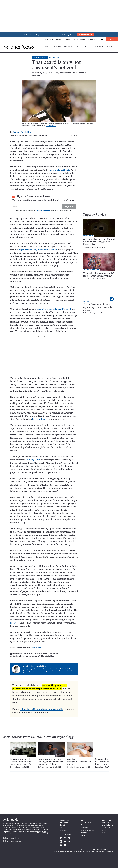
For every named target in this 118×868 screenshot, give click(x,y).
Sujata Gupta (16, 767)
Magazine (49, 39)
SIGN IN (102, 39)
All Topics (44, 47)
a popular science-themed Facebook (54, 309)
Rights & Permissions (87, 830)
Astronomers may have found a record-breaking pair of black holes (99, 242)
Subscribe (63, 825)
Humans (68, 47)
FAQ (82, 825)
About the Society (107, 825)
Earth (88, 47)
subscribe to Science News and (42, 709)
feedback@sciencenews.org (26, 656)
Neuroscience (102, 756)
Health (57, 47)
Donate (112, 39)
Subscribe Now (86, 35)
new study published (60, 170)
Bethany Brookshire (22, 132)
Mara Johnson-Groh (91, 247)
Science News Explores (12, 838)
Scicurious (40, 57)
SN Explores (80, 39)
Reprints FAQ (48, 656)
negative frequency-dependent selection (38, 250)
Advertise (84, 833)
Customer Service (66, 834)
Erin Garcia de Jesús (75, 767)
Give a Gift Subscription (64, 831)
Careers (104, 833)
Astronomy (88, 236)
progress (14, 623)
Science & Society (18, 756)
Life (78, 47)
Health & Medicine (91, 270)
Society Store (106, 828)
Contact (83, 835)
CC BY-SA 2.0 (51, 126)
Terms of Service (100, 852)
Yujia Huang (101, 767)
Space (111, 47)
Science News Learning (12, 841)
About (68, 39)
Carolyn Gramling (90, 313)
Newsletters (85, 828)
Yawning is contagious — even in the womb (79, 762)
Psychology (55, 57)
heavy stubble (39, 419)
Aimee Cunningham (46, 767)
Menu (59, 39)
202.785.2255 (90, 852)
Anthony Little (33, 460)
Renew (62, 828)
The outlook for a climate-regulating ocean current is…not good (98, 307)
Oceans (86, 301)
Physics (99, 47)
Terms (38, 210)
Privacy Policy (45, 210)
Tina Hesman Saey (90, 279)
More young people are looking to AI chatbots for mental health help (51, 762)
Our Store (93, 39)
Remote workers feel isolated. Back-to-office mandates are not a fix (21, 762)
